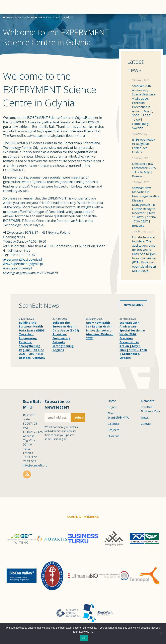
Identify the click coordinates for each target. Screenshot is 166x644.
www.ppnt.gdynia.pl (17, 268)
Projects (113, 430)
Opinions (114, 436)
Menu (10, 7)
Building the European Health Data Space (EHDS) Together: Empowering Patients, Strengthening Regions (66, 336)
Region (112, 407)
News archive (133, 305)
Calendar (114, 424)
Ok (84, 638)
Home (7, 17)
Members (148, 401)
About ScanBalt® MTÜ (118, 415)
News (145, 417)
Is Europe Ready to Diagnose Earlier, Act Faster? (144, 146)
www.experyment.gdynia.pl (23, 264)
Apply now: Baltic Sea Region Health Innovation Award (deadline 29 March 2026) (100, 330)
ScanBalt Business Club (150, 409)
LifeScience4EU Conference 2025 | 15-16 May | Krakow (144, 170)
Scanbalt (153, 19)
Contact (146, 424)
